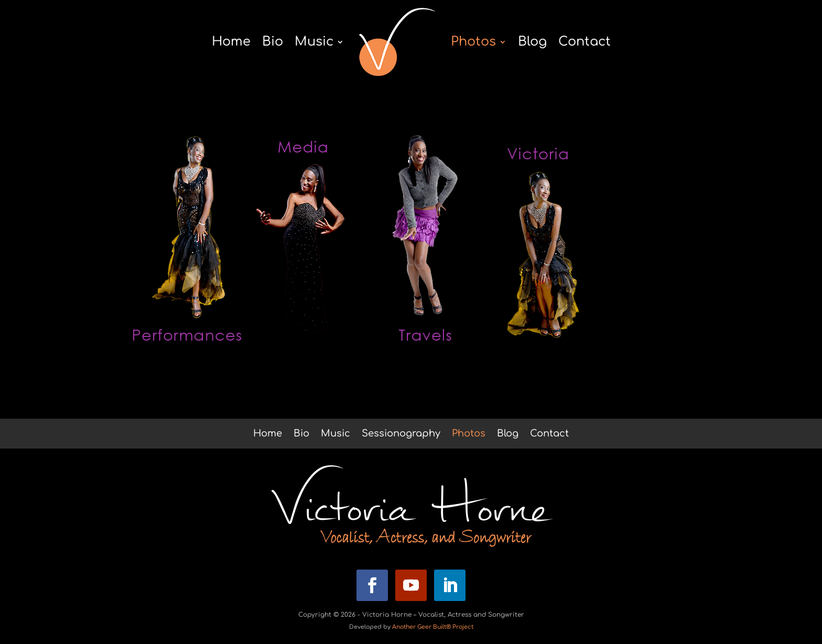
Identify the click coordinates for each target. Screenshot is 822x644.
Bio (273, 42)
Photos (473, 42)
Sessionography (401, 434)
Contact (585, 42)
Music (314, 42)
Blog (532, 42)
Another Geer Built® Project (433, 627)
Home (231, 42)
